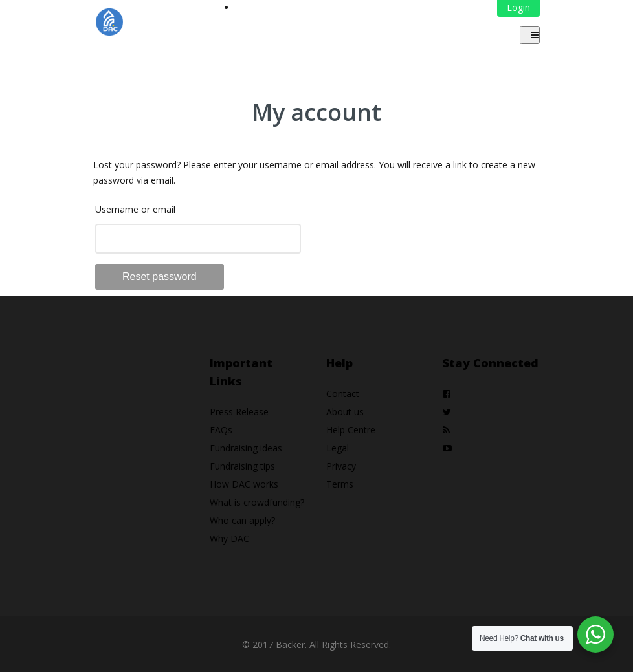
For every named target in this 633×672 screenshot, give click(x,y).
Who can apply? (242, 520)
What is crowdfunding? (257, 502)
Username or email (135, 209)
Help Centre (351, 430)
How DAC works (244, 484)
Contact (343, 394)
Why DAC (229, 538)
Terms (340, 484)
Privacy (341, 466)
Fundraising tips (242, 466)
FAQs (221, 430)
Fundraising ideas (246, 448)
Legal (338, 448)
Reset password (160, 276)
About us (345, 412)
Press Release (239, 412)
